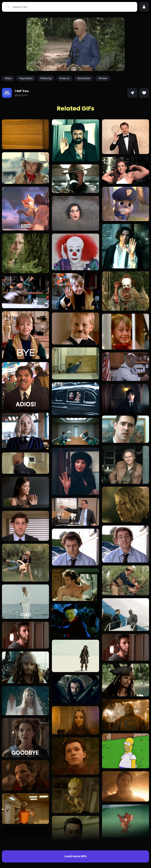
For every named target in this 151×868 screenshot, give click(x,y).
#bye (8, 78)
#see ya (64, 78)
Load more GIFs (76, 856)
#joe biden (84, 78)
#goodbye (26, 78)
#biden (103, 78)
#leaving (46, 78)
